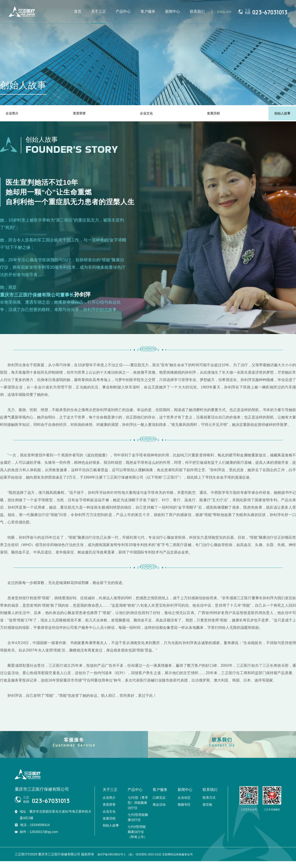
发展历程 (212, 113)
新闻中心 (173, 11)
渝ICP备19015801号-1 (114, 862)
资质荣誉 (80, 113)
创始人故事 (280, 113)
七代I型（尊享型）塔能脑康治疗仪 (138, 810)
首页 (78, 11)
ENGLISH (224, 12)
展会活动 (159, 812)
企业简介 (14, 113)
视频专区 (184, 812)
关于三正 (99, 11)
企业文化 (146, 113)
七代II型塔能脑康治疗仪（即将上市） (137, 839)
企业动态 (184, 805)
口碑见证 (159, 805)
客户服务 (148, 11)
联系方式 (209, 805)
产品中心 (123, 11)
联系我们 (197, 11)
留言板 (207, 812)
